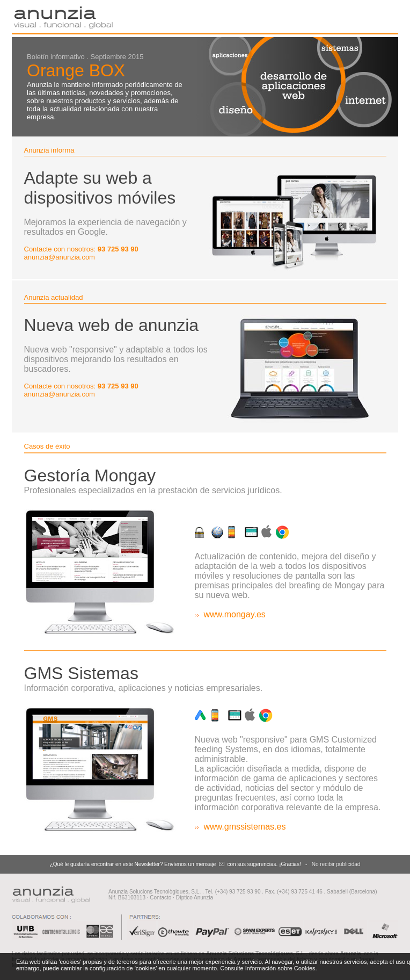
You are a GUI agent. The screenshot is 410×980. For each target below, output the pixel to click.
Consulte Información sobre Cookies (268, 968)
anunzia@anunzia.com (60, 257)
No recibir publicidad (336, 864)
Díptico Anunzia (195, 898)
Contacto (160, 898)
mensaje (206, 864)
